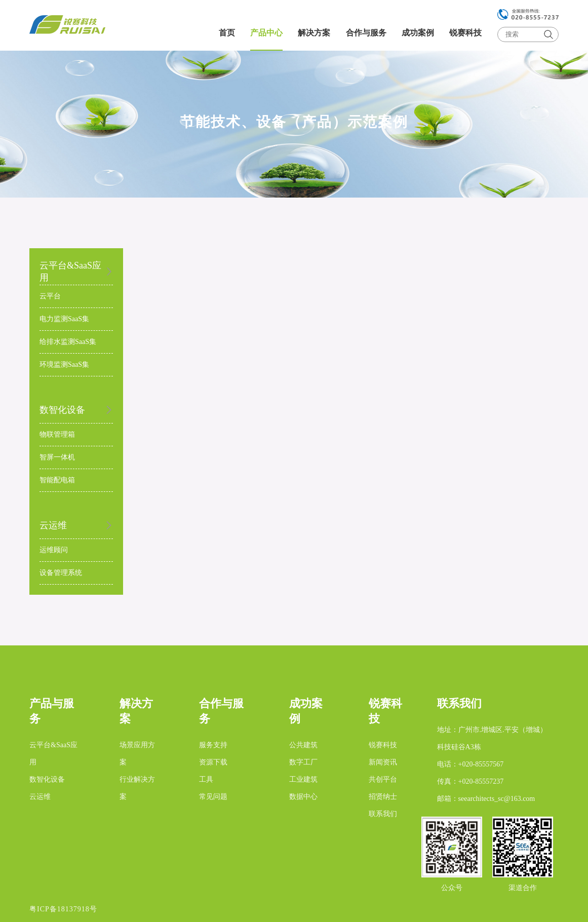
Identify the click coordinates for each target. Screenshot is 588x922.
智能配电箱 (57, 480)
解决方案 (314, 33)
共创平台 (383, 779)
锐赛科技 (465, 33)
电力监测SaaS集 (64, 319)
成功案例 (418, 33)
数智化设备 (47, 779)
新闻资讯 (383, 762)
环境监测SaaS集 (64, 364)
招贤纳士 (383, 797)
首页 (227, 33)
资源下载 (213, 762)
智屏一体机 (57, 457)
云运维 (40, 797)
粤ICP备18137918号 (63, 909)
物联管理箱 (57, 434)
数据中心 (303, 797)
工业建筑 (303, 779)
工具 (206, 779)
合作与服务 (366, 33)
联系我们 (383, 814)
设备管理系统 (61, 573)
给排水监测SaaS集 (68, 342)
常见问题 (213, 797)
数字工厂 (303, 762)
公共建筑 (303, 745)
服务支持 (213, 745)
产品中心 (266, 33)
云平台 (50, 296)
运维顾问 (54, 550)
